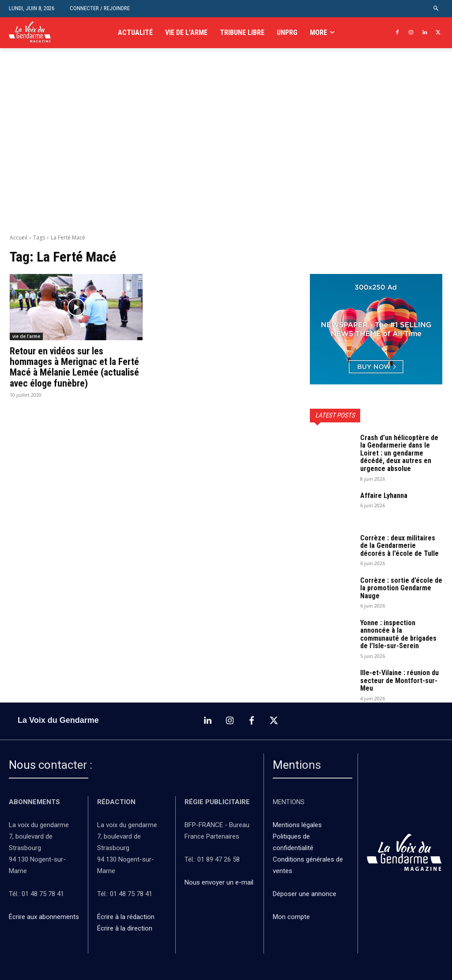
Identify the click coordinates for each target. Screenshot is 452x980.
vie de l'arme (26, 336)
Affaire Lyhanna (385, 496)
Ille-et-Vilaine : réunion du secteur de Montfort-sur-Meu (399, 680)
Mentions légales (297, 825)
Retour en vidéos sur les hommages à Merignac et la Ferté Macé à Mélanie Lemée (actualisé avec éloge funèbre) (74, 367)
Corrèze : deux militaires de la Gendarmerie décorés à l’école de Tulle (399, 546)
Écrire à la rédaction (127, 917)
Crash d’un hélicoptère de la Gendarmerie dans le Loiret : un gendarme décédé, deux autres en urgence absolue (399, 453)
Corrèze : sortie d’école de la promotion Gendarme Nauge (401, 588)
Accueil (19, 237)
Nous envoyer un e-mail (219, 882)
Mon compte (291, 917)
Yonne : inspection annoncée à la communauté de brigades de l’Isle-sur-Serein (398, 634)
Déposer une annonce (305, 894)
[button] (436, 9)
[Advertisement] (226, 151)
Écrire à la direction (125, 928)
